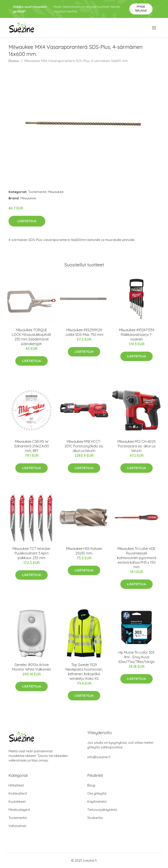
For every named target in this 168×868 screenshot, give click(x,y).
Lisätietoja (27, 221)
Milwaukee (56, 192)
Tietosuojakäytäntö (102, 810)
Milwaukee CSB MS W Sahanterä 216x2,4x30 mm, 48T (32, 446)
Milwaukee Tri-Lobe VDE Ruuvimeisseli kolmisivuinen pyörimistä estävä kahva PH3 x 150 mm (137, 558)
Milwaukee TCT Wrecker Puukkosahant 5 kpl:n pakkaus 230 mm (31, 553)
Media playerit (19, 810)
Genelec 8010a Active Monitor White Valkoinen (31, 667)
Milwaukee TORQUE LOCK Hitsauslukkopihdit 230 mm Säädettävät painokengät (31, 337)
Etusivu (14, 61)
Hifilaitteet (16, 785)
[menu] (154, 28)
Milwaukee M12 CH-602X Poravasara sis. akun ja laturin (137, 446)
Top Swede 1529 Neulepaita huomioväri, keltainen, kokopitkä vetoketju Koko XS (84, 672)
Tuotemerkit (37, 192)
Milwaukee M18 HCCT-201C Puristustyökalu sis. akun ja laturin (84, 446)
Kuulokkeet (17, 802)
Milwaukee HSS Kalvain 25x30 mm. (84, 551)
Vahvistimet (17, 826)
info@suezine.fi (99, 757)
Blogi (91, 785)
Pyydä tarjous (141, 9)
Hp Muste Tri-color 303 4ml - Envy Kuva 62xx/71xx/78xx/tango (136, 657)
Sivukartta (95, 818)
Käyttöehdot (97, 802)
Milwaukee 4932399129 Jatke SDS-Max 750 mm (84, 332)
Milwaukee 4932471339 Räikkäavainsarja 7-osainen (137, 335)
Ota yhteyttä (97, 793)
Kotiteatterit (18, 793)
